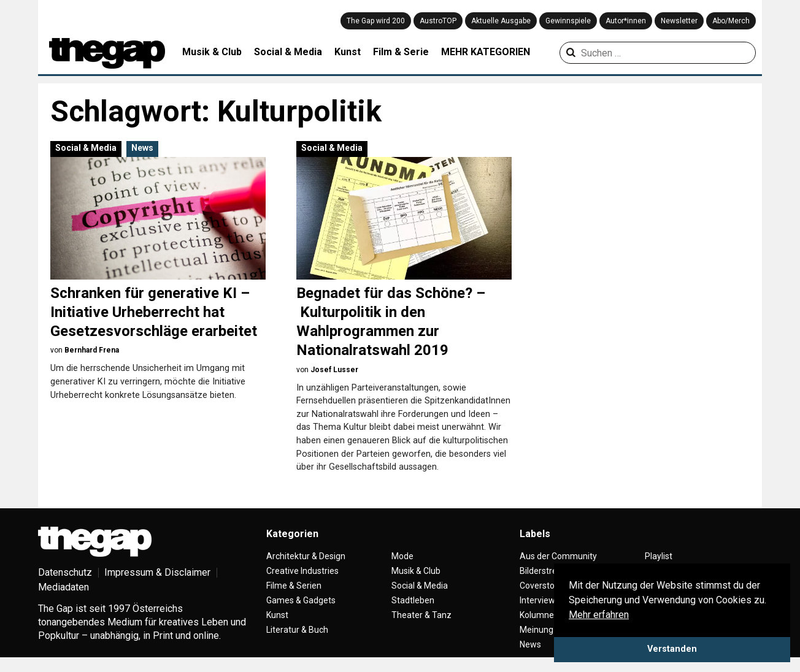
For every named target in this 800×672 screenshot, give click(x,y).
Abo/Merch (731, 21)
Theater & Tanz (421, 615)
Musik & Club (212, 52)
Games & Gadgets (301, 600)
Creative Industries (302, 571)
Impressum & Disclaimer (157, 572)
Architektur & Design (306, 556)
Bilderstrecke (545, 571)
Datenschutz (65, 572)
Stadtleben (413, 600)
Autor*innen (626, 21)
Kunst (348, 52)
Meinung (537, 630)
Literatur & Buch (297, 630)
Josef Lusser (334, 370)
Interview (537, 600)
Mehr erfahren (599, 615)
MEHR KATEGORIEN (486, 52)
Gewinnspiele (568, 21)
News (142, 148)
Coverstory (541, 586)
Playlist (659, 556)
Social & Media (288, 52)
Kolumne (537, 615)
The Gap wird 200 (376, 21)
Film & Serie (401, 52)
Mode (402, 556)
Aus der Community (558, 556)
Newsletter (679, 21)
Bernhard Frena (92, 350)
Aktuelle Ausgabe (501, 21)
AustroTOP (438, 21)
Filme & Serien (294, 586)
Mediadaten (63, 587)
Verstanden (672, 649)
